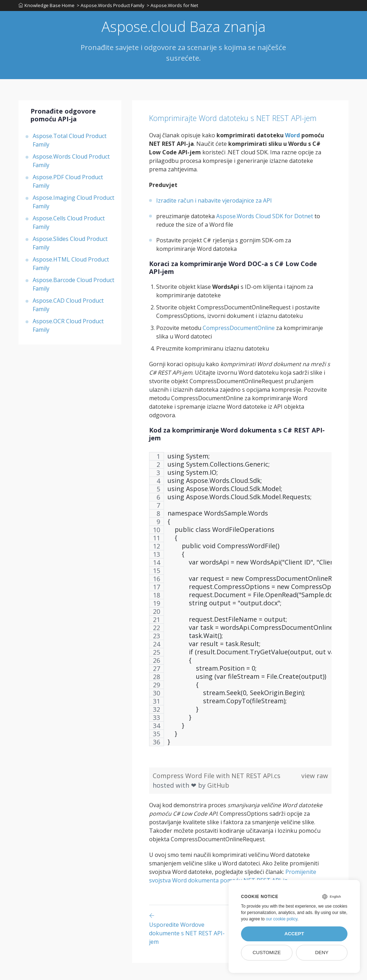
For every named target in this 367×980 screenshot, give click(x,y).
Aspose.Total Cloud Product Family (70, 143)
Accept (294, 934)
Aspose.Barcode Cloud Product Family (73, 287)
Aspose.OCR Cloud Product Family (68, 328)
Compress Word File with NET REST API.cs (217, 793)
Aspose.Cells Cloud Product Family (69, 225)
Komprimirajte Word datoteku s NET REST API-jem (235, 127)
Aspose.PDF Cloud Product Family (68, 184)
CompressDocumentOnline (239, 345)
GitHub (218, 802)
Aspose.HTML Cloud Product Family (71, 266)
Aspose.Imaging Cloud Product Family (73, 205)
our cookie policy (282, 919)
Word (292, 153)
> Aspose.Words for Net (175, 7)
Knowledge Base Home (46, 7)
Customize (267, 953)
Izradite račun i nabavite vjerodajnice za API (214, 218)
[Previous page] (191, 945)
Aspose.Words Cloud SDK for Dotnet (265, 233)
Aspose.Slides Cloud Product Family (70, 246)
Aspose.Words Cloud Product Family (71, 164)
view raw (315, 793)
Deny (322, 953)
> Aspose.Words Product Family (112, 7)
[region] (240, 620)
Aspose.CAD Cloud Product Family (68, 308)
